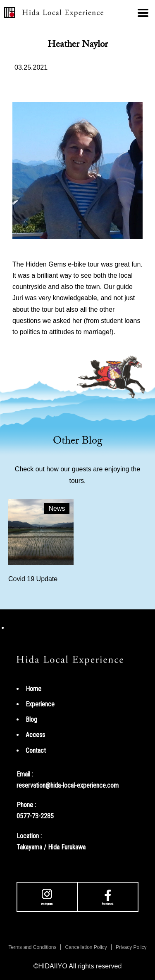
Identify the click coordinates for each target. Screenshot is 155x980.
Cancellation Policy (86, 947)
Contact (36, 751)
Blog (31, 719)
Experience (40, 704)
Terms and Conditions (32, 947)
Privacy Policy (131, 947)
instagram (47, 896)
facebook (108, 896)
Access (35, 735)
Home (33, 689)
